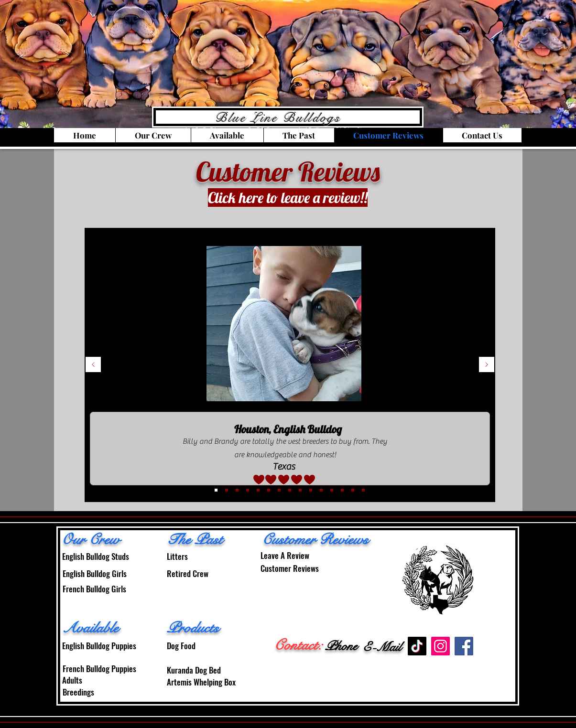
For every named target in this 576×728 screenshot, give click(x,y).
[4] (227, 490)
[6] (258, 490)
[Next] (487, 365)
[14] (353, 490)
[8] (290, 490)
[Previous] (93, 365)
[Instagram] (440, 646)
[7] (269, 490)
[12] (332, 490)
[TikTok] (417, 646)
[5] (248, 490)
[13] (342, 490)
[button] (153, 135)
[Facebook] (464, 646)
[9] (300, 490)
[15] (363, 490)
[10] (311, 490)
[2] (237, 490)
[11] (321, 490)
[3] (216, 490)
